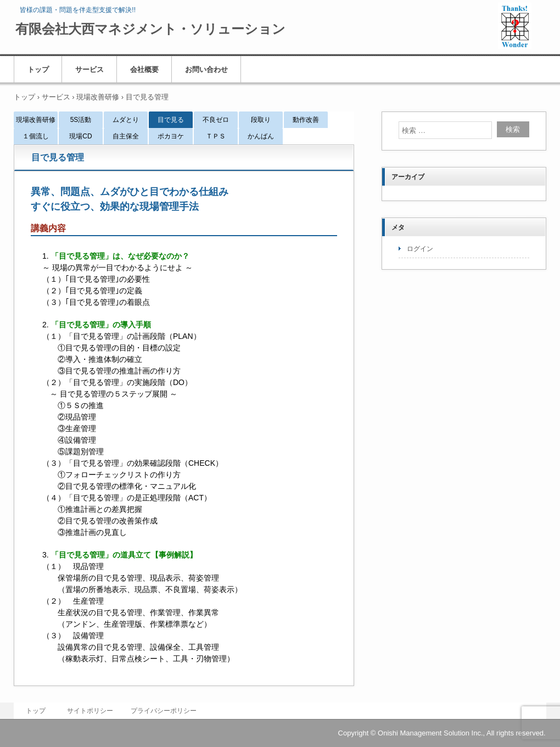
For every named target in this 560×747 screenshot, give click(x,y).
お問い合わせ (206, 69)
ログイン (420, 249)
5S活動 (81, 120)
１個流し (36, 136)
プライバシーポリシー (164, 711)
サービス (89, 69)
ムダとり (126, 120)
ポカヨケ (171, 136)
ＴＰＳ (216, 136)
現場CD (80, 136)
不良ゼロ (216, 120)
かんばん (261, 136)
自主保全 (126, 136)
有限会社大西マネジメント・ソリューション (150, 29)
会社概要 (144, 69)
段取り (261, 120)
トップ (38, 69)
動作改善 (306, 120)
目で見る (171, 120)
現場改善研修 (36, 120)
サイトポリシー (90, 711)
